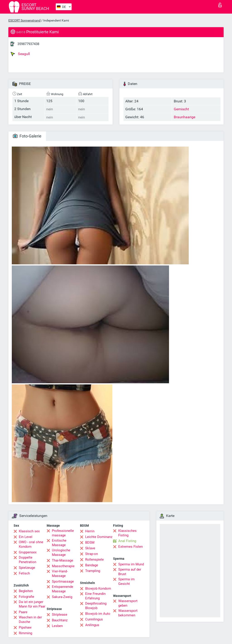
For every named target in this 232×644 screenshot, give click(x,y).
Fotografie (27, 597)
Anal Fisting (127, 541)
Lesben (57, 626)
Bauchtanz (60, 620)
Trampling (93, 571)
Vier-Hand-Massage (60, 574)
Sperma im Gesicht (126, 581)
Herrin (90, 531)
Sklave (90, 548)
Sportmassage (63, 581)
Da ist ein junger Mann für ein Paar (32, 604)
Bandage (92, 565)
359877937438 (28, 44)
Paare (23, 612)
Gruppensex (28, 552)
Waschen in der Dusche (30, 620)
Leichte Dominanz (99, 537)
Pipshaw (25, 627)
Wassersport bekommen (128, 613)
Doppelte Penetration (28, 560)
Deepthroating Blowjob (96, 606)
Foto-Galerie (27, 136)
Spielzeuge (27, 568)
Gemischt (181, 109)
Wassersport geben (128, 603)
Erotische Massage (59, 543)
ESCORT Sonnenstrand (24, 20)
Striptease (60, 615)
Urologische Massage (61, 552)
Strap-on (92, 554)
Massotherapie (63, 566)
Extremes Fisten (130, 547)
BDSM (90, 543)
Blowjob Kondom (98, 589)
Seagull (20, 54)
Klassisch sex (29, 531)
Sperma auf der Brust (130, 572)
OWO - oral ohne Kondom (31, 544)
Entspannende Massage (63, 589)
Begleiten (26, 591)
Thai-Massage (63, 560)
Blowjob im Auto (98, 614)
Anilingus (92, 625)
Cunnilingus (94, 619)
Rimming (25, 633)
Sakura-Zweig (62, 597)
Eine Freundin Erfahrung (95, 596)
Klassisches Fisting (127, 533)
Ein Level (26, 537)
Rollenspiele (94, 560)
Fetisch (24, 573)
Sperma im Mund (131, 564)
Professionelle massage (63, 533)
